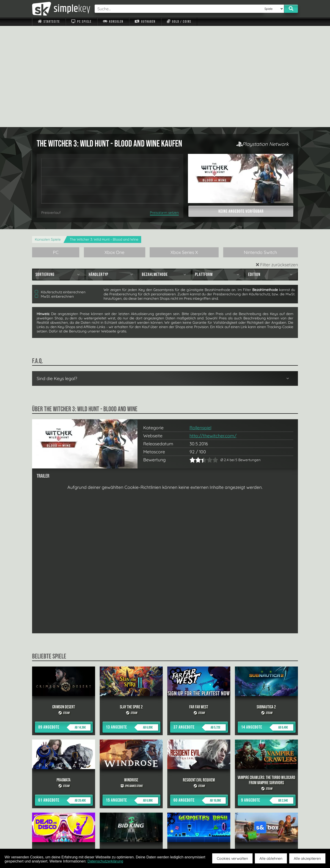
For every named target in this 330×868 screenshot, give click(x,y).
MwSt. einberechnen (54, 195)
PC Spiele (81, 22)
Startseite (49, 22)
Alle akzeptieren (307, 858)
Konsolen (113, 22)
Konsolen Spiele (48, 138)
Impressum (52, 838)
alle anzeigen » (165, 788)
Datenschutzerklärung (105, 861)
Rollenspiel (200, 327)
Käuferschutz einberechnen (60, 191)
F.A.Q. (136, 838)
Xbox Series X (184, 151)
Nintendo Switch (260, 151)
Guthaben (145, 22)
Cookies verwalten (232, 858)
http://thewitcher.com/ (213, 335)
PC (56, 151)
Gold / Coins (179, 22)
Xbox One (114, 151)
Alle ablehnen (271, 858)
